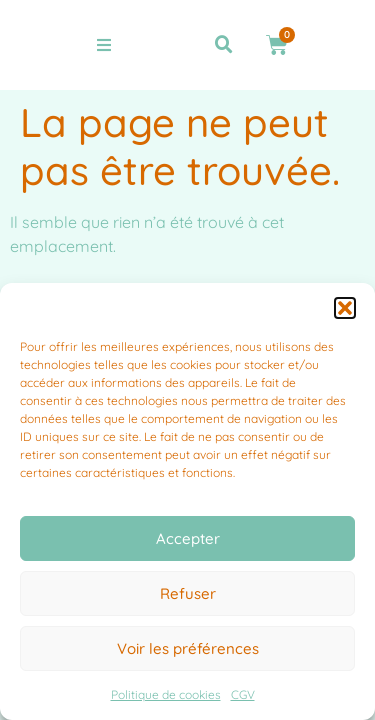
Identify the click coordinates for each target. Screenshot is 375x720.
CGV (243, 694)
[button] (345, 308)
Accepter (188, 538)
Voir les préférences (188, 648)
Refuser (188, 593)
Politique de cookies (166, 694)
